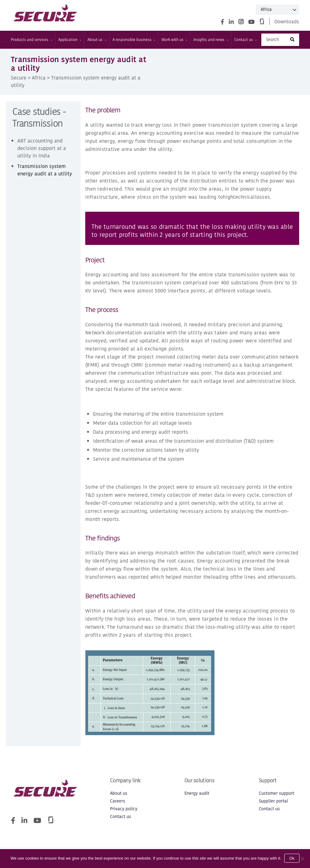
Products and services (31, 40)
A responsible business (134, 40)
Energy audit (197, 793)
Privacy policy (124, 809)
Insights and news (211, 40)
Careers (118, 801)
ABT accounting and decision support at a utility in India (42, 148)
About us (97, 40)
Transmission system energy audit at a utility (45, 170)
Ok (292, 858)
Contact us (245, 40)
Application (70, 40)
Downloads (287, 21)
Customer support (277, 793)
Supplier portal (273, 801)
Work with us (174, 40)
